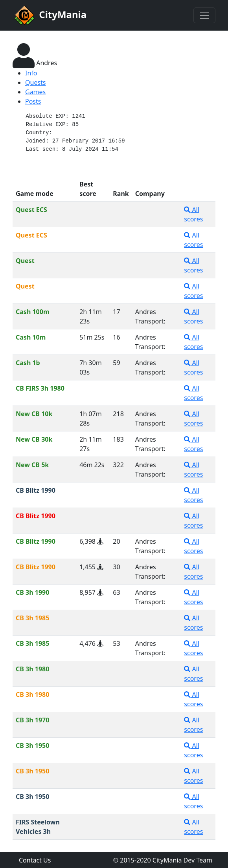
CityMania (50, 15)
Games (35, 92)
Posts (33, 101)
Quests (36, 82)
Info (31, 73)
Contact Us (35, 860)
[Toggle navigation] (204, 15)
